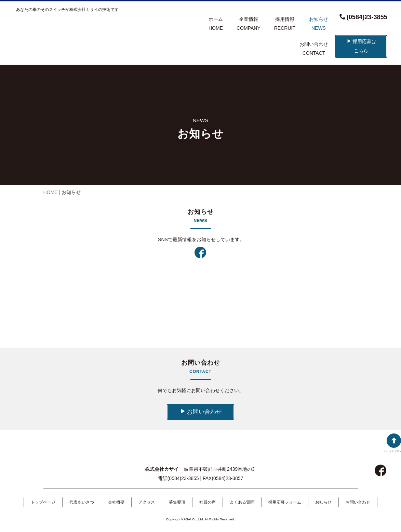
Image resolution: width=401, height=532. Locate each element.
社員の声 (208, 502)
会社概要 (116, 502)
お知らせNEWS (319, 24)
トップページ (43, 502)
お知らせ (323, 502)
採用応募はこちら (362, 46)
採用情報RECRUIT (285, 24)
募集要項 (177, 502)
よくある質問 (242, 502)
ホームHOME (216, 24)
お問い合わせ (201, 412)
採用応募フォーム (285, 502)
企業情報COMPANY (249, 24)
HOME (51, 192)
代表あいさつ (82, 502)
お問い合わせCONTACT (314, 49)
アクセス (147, 502)
